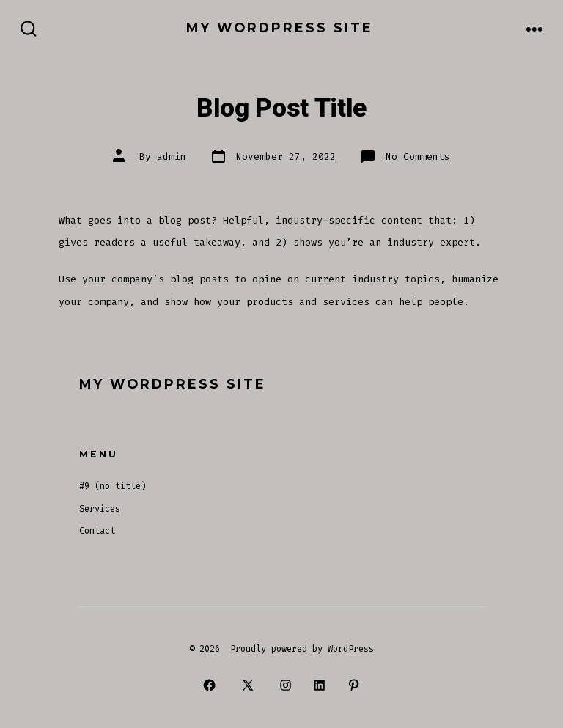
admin (172, 157)
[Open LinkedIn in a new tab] (320, 685)
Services (100, 509)
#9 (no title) (113, 486)
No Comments (418, 157)
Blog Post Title (281, 109)
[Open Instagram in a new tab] (285, 685)
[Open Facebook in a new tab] (210, 685)
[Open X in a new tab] (247, 685)
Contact (97, 531)
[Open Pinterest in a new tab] (353, 685)
